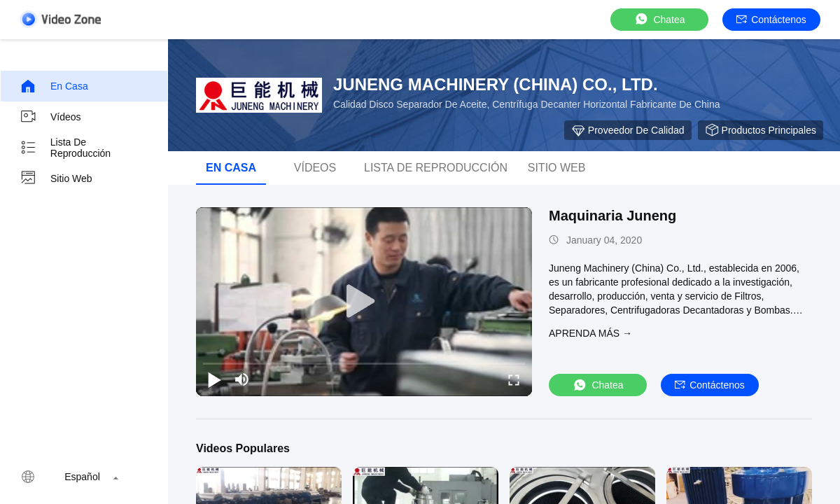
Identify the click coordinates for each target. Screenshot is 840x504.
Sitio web (56, 178)
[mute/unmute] (242, 379)
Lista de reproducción (65, 148)
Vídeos (50, 117)
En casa (54, 86)
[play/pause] (214, 379)
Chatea (659, 19)
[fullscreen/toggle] (514, 379)
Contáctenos (771, 20)
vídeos (315, 168)
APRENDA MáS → (590, 333)
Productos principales (761, 130)
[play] (364, 302)
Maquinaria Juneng (612, 216)
